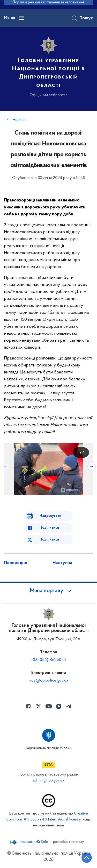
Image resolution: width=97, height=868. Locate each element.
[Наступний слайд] (92, 467)
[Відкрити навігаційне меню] (21, 18)
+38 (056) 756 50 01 (48, 660)
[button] (49, 591)
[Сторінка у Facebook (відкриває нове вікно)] (28, 706)
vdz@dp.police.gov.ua (49, 681)
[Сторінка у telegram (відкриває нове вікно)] (69, 706)
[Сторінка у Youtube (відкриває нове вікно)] (49, 706)
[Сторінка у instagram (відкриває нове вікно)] (59, 706)
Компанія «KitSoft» (35, 842)
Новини (19, 120)
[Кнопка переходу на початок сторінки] (87, 858)
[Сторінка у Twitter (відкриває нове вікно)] (39, 706)
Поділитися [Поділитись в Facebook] (49, 528)
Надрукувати (50, 516)
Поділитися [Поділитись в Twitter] (49, 540)
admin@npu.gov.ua (48, 781)
